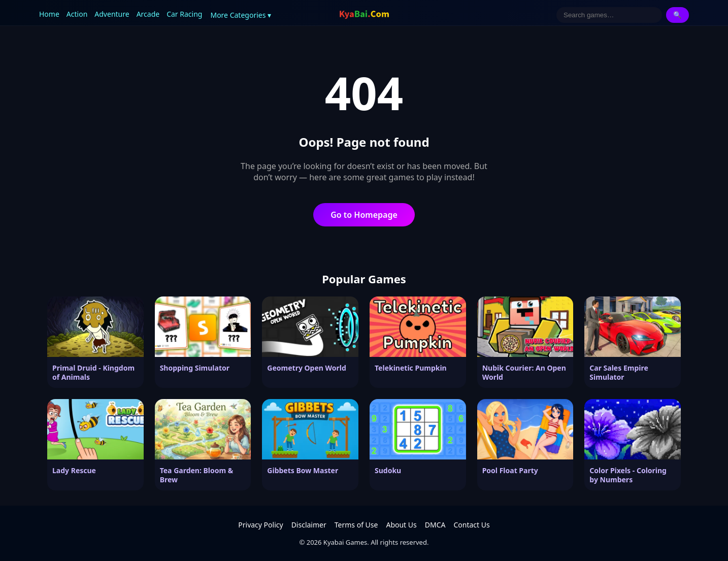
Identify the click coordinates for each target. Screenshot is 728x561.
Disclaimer (309, 525)
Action (77, 14)
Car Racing (184, 14)
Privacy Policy (260, 525)
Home (49, 14)
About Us (401, 525)
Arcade (148, 14)
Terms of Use (356, 525)
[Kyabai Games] (364, 15)
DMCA (435, 525)
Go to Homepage (364, 215)
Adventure (112, 14)
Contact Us (471, 525)
